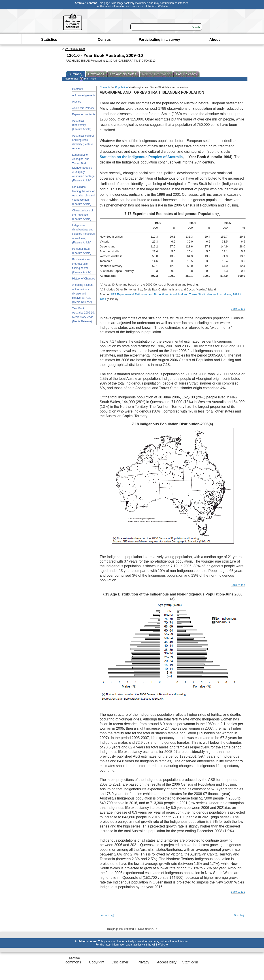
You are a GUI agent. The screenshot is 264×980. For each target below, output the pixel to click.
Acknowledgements (84, 95)
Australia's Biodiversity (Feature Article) (82, 125)
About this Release (84, 108)
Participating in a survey (159, 40)
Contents (78, 89)
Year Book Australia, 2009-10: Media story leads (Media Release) (84, 315)
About (215, 40)
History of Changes (84, 279)
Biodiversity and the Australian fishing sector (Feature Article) (82, 266)
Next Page (240, 915)
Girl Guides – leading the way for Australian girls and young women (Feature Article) (84, 196)
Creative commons (73, 960)
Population (121, 87)
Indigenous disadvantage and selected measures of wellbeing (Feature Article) (84, 234)
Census (104, 40)
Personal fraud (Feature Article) (82, 251)
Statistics (49, 40)
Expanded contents (84, 114)
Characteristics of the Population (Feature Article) (83, 215)
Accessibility (167, 962)
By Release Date (75, 49)
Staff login (190, 962)
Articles (77, 102)
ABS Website (160, 6)
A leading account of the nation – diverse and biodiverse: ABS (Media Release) (83, 293)
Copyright (97, 962)
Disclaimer (120, 962)
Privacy (143, 962)
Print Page (88, 79)
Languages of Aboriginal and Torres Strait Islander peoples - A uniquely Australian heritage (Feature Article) (83, 168)
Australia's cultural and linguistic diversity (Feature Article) (83, 142)
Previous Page (107, 915)
